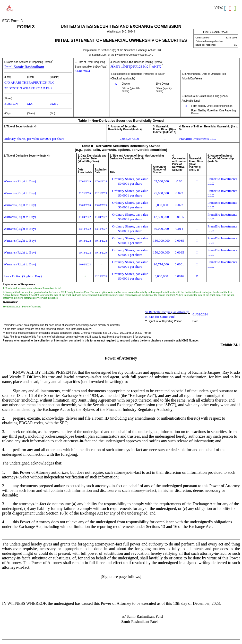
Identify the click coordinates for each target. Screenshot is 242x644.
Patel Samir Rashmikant (24, 67)
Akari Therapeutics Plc (129, 66)
